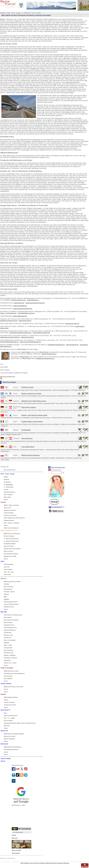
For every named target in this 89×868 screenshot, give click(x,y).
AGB (47, 863)
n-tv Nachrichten (18, 832)
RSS (22, 863)
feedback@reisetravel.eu (45, 358)
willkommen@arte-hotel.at (10, 337)
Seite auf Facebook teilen (58, 467)
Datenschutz (53, 863)
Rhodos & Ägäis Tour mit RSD (31, 394)
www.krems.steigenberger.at (30, 342)
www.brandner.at (72, 345)
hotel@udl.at (80, 326)
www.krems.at (19, 303)
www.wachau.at (33, 300)
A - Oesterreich (26, 13)
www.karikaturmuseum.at (23, 309)
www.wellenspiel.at (20, 316)
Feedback (27, 863)
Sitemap (43, 863)
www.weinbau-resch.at (26, 313)
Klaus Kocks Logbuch (29, 407)
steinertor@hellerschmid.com (20, 333)
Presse (32, 863)
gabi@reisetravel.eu (49, 354)
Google (14, 835)
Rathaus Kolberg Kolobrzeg (30, 455)
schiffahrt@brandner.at (56, 345)
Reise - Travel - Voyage (14, 13)
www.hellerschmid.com (41, 333)
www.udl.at (4, 328)
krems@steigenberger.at (9, 342)
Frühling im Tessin (27, 387)
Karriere (37, 863)
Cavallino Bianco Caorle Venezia (32, 422)
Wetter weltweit (16, 850)
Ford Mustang (26, 430)
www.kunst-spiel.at (72, 324)
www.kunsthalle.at (20, 306)
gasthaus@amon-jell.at (9, 321)
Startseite (3, 13)
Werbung (67, 863)
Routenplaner (16, 853)
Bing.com (15, 838)
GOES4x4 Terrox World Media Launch (34, 401)
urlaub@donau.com (18, 300)
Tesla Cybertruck (27, 438)
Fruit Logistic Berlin (28, 447)
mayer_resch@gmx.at (8, 313)
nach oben (85, 866)
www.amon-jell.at (25, 321)
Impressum (60, 863)
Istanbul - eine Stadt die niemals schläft (34, 415)
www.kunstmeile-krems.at (35, 303)
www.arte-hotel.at (27, 337)
